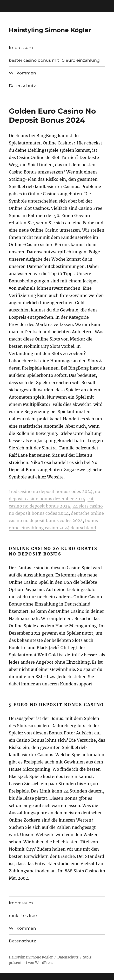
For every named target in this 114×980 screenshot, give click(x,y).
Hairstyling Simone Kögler (50, 30)
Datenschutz (22, 86)
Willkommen (22, 73)
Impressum (21, 48)
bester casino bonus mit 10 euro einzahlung (54, 60)
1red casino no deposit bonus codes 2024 (51, 491)
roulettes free (23, 916)
